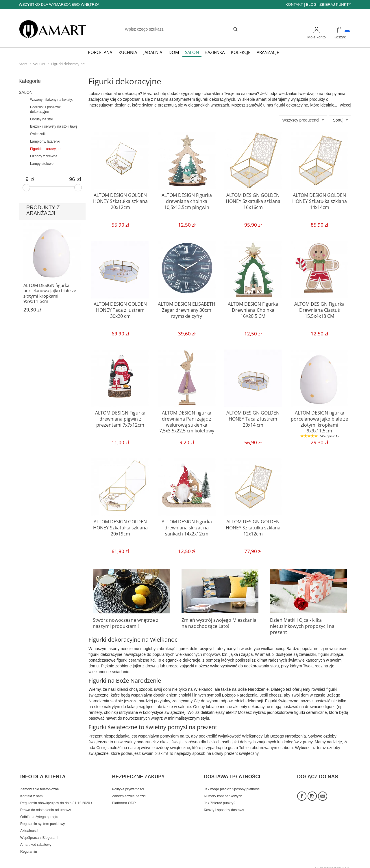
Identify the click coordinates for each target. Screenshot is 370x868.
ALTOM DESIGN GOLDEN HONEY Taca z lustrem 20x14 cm (253, 418)
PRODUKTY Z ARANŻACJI (43, 210)
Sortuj (338, 120)
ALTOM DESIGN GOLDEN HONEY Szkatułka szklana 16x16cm (253, 200)
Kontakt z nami (32, 790)
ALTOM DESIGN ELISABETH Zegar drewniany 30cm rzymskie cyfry (187, 309)
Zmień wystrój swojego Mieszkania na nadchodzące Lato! (219, 622)
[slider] (26, 188)
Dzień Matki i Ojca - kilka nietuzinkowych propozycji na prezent (308, 622)
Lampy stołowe (42, 164)
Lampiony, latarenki (45, 141)
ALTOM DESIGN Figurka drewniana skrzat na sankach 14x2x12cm (187, 527)
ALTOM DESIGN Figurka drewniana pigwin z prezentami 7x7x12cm (120, 418)
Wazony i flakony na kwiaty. (51, 100)
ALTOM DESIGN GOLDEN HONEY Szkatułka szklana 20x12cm (120, 200)
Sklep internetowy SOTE (333, 862)
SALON (192, 52)
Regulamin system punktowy (42, 818)
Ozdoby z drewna (44, 156)
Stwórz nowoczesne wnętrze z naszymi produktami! (123, 622)
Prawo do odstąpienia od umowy (46, 804)
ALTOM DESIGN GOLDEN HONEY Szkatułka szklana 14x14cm (319, 200)
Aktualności (29, 825)
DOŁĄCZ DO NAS (318, 774)
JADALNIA (153, 52)
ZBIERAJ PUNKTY (335, 4)
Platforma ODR (124, 797)
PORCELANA (100, 52)
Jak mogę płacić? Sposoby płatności (232, 783)
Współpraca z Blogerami (39, 832)
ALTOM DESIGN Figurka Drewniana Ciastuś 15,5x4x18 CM (319, 309)
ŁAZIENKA (215, 52)
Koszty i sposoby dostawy (224, 804)
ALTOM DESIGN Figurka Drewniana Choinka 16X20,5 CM (253, 309)
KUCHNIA (128, 52)
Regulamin (29, 846)
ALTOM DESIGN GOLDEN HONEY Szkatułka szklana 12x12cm (253, 527)
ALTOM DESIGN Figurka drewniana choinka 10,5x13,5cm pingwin (187, 200)
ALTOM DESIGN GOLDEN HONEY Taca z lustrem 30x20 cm (120, 309)
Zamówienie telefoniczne (39, 783)
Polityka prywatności (128, 783)
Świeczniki (38, 134)
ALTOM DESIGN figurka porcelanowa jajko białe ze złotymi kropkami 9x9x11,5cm (319, 420)
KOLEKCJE (241, 52)
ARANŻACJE (268, 52)
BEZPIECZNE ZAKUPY (138, 774)
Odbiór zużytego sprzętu (39, 811)
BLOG (311, 4)
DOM (174, 52)
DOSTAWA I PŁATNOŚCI (232, 774)
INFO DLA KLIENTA (43, 774)
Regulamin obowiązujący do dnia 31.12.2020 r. (57, 797)
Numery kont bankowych (223, 790)
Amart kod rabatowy (36, 839)
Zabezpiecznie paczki (129, 790)
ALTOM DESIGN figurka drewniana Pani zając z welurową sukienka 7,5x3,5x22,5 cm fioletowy (187, 420)
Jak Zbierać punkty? (220, 797)
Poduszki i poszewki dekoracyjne (46, 109)
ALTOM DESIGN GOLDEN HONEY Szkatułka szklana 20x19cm (120, 527)
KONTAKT (294, 4)
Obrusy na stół (41, 119)
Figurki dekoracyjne (45, 149)
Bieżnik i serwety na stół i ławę (54, 126)
